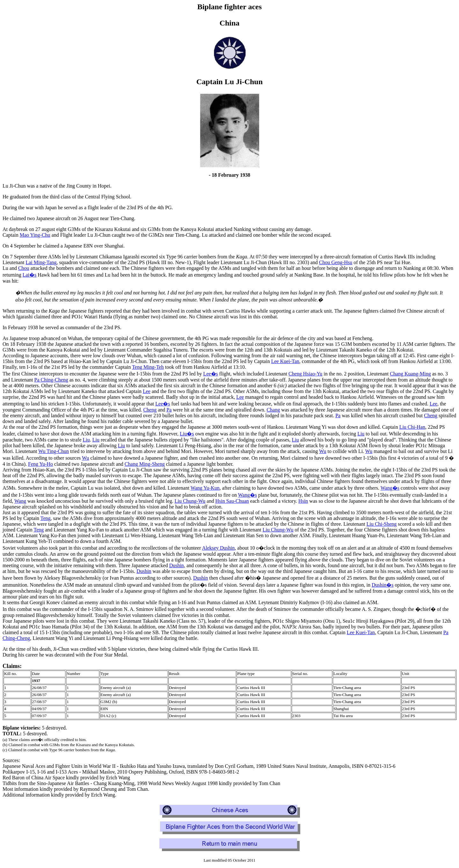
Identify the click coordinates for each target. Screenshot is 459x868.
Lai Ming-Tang (41, 262)
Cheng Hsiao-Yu (305, 374)
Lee (147, 391)
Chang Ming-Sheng (145, 464)
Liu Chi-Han (412, 427)
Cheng (150, 410)
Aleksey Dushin (219, 548)
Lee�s (211, 374)
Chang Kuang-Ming (410, 374)
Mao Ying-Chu (35, 235)
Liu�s (187, 434)
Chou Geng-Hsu (336, 262)
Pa (169, 410)
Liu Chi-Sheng (382, 524)
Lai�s (30, 275)
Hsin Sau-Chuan (232, 501)
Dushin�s (382, 585)
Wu (323, 451)
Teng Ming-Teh (148, 367)
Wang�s (390, 488)
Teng (46, 518)
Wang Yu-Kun (205, 488)
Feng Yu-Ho (40, 464)
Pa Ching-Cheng (51, 380)
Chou (24, 268)
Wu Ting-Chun (54, 451)
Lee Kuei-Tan (285, 361)
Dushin (177, 565)
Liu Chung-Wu (190, 501)
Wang (20, 501)
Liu (361, 434)
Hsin (303, 501)
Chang (273, 410)
